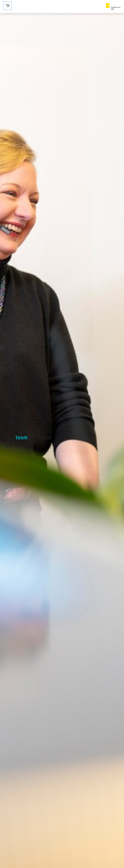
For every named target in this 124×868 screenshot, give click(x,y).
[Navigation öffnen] (7, 6)
